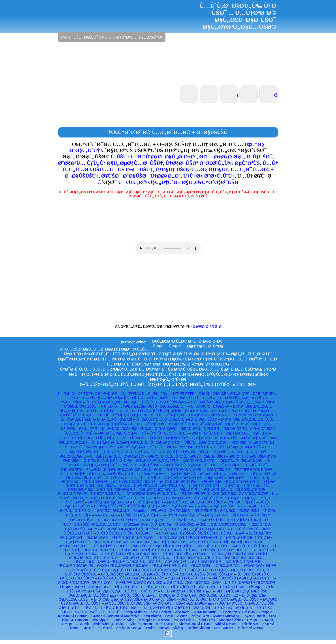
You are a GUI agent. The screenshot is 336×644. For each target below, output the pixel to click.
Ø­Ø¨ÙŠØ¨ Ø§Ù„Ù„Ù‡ (113, 511)
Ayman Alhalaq (123, 620)
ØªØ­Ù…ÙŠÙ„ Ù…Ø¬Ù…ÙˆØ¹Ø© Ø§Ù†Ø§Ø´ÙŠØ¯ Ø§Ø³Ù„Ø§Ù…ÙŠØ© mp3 (179, 595)
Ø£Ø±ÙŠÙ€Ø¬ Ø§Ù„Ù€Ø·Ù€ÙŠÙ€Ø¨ (195, 502)
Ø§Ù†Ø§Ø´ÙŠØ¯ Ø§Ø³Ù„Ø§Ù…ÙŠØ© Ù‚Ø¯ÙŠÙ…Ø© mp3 (216, 587)
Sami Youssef (224, 628)
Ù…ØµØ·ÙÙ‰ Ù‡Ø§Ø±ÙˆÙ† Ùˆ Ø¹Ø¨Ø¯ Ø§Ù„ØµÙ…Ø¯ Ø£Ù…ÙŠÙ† (120, 447)
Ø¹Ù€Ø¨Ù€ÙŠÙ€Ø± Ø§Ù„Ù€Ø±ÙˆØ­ (159, 542)
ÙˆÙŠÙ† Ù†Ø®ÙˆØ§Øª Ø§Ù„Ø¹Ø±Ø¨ (154, 157)
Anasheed (105, 628)
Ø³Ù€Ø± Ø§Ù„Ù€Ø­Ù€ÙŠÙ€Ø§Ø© (123, 566)
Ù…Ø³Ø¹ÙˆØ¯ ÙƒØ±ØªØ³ (210, 406)
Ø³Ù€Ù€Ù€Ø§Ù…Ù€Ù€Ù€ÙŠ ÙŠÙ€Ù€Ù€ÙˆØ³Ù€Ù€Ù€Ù (229, 411)
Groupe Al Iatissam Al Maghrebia (115, 616)
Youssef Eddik (184, 620)
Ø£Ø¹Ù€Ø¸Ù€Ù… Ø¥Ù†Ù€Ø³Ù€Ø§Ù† (193, 562)
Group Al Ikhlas (135, 612)
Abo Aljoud (100, 620)
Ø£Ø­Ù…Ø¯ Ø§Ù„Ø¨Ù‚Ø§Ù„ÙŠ (123, 415)
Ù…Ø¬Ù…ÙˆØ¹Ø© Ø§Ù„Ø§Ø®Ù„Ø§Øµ (150, 411)
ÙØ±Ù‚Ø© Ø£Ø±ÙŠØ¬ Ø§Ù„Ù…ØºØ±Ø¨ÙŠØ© (139, 429)
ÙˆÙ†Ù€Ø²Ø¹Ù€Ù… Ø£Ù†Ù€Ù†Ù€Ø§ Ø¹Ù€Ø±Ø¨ (119, 482)
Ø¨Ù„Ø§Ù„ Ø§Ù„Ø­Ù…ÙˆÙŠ (157, 461)
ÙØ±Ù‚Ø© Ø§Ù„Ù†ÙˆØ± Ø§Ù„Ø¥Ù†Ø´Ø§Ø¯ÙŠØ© (168, 182)
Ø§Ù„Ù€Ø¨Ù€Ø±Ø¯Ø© (170, 566)
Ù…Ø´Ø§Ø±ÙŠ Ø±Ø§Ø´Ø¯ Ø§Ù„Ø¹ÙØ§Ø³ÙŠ (96, 419)
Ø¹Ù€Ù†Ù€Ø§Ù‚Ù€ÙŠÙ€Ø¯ (133, 538)
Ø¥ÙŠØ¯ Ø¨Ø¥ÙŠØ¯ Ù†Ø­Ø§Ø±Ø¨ (141, 176)
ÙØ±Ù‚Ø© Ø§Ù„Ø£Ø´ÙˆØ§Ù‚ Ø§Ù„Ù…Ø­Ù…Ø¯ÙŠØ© (101, 438)
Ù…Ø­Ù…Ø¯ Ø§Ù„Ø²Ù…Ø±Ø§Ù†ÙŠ (179, 415)
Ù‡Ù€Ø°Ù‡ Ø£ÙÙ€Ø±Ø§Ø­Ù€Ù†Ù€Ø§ (231, 520)
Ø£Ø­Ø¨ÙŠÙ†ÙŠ (219, 470)
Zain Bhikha (152, 616)
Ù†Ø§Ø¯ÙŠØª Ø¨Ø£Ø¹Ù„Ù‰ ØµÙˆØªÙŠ (213, 163)
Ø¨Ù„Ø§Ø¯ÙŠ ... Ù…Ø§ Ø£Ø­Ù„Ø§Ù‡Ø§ (235, 490)
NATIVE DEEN (183, 394)
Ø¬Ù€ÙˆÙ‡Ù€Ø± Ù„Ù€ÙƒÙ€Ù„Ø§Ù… (126, 533)
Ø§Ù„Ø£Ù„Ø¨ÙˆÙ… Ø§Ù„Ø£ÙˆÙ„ (141, 587)
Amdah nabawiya (128, 628)
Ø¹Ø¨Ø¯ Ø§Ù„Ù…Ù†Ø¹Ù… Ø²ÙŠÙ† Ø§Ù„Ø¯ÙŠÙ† (187, 456)
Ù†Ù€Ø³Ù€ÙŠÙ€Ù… (107, 494)
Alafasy (178, 628)
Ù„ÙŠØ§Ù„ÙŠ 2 (184, 520)
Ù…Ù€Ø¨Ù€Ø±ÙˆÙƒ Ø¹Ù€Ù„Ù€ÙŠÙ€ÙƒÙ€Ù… (132, 520)
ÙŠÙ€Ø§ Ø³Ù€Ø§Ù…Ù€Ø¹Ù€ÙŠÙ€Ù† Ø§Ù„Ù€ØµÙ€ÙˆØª (224, 494)
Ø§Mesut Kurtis (205, 612)
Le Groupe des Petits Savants (253, 415)
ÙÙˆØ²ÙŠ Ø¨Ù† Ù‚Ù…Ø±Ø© (126, 452)
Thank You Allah (196, 506)
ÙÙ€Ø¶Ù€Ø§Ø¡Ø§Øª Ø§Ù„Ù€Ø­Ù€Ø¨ (130, 529)
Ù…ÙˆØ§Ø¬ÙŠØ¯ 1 (148, 502)
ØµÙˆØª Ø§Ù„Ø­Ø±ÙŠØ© (225, 478)
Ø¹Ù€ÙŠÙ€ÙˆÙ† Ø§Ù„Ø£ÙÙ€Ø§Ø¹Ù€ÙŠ (227, 511)
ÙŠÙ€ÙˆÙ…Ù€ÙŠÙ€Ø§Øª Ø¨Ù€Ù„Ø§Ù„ (162, 546)
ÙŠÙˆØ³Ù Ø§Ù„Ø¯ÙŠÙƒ (141, 465)
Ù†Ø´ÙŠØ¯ (266, 608)
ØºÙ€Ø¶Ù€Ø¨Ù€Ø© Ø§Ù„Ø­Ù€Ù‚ (151, 494)
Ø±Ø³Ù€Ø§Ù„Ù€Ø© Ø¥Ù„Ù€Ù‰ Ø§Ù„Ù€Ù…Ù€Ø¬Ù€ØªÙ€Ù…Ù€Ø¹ (168, 583)
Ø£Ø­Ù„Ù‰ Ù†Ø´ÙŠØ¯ (80, 612)
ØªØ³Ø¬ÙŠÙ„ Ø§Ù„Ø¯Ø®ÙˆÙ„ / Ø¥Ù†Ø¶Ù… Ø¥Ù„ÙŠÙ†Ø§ (112, 37)
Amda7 (150, 628)
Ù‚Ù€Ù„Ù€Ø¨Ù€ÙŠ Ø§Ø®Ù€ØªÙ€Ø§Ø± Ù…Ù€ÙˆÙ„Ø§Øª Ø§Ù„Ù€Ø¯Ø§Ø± (215, 538)
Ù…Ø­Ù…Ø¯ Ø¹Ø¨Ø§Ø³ (223, 465)
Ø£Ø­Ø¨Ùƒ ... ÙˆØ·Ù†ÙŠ (242, 486)
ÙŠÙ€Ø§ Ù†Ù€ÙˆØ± (212, 546)
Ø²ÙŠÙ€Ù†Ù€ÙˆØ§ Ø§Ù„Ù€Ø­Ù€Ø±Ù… (243, 578)
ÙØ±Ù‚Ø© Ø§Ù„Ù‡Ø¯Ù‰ (105, 424)
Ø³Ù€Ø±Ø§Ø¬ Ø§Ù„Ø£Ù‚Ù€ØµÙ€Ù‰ (231, 482)
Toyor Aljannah (254, 616)
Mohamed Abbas (231, 620)
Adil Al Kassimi (226, 624)
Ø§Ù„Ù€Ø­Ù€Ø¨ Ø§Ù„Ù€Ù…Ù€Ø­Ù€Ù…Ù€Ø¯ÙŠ (138, 574)
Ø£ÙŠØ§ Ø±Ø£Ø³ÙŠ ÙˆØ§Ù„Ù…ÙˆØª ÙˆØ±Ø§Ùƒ (204, 498)
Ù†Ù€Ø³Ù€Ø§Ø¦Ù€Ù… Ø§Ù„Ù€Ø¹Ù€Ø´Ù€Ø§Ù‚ (211, 524)
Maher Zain (219, 415)
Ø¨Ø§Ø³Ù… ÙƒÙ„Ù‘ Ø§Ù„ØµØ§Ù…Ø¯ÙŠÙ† (111, 163)
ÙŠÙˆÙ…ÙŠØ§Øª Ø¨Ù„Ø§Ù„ (206, 443)
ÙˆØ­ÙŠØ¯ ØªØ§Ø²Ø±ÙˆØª (168, 438)
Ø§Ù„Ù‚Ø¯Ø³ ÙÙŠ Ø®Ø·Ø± (228, 515)
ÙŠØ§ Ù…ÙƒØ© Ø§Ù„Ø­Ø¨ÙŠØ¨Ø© (175, 478)
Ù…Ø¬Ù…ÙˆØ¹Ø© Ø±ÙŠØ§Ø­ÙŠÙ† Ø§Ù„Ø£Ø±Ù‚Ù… (145, 406)
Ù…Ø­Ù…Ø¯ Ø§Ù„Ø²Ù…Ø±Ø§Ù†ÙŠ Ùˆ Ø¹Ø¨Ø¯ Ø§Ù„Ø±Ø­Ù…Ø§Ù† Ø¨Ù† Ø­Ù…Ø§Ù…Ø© (200, 424)
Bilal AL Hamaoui (75, 620)
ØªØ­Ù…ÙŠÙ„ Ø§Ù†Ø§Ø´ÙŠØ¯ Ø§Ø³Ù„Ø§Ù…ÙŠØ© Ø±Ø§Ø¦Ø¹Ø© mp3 (160, 603)
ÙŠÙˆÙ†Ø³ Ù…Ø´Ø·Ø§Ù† (200, 429)
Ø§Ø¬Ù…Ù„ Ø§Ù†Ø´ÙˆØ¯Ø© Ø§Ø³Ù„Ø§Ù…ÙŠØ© (220, 599)
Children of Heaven (151, 474)
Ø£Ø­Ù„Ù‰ (245, 608)
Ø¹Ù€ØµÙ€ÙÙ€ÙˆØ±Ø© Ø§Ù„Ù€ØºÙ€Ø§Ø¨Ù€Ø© (111, 570)
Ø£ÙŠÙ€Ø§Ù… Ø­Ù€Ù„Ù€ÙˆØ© (216, 566)
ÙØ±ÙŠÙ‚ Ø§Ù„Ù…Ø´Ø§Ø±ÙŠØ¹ (117, 456)
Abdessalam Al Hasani (195, 624)
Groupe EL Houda (260, 620)
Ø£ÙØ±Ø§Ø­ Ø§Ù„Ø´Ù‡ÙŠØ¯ (236, 157)
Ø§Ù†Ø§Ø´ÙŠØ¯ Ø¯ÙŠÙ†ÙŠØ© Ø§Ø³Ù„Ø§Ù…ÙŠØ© (135, 599)
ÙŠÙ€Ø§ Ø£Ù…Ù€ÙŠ (111, 546)
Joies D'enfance (106, 515)
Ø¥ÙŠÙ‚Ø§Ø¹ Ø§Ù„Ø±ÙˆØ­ (109, 502)
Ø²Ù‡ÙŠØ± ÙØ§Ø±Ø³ (183, 465)
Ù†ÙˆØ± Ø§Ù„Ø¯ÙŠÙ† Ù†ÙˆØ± (108, 461)
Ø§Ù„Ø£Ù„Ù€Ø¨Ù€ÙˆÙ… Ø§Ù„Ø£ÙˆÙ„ (170, 490)
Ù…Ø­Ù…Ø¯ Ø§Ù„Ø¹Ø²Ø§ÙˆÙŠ (237, 447)
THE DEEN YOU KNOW (253, 470)
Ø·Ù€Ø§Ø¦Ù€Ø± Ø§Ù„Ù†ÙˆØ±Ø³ (94, 558)
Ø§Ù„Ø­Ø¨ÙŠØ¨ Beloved (230, 506)
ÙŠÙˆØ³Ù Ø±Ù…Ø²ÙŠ (79, 429)
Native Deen (200, 616)
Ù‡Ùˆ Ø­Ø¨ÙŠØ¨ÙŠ (241, 502)
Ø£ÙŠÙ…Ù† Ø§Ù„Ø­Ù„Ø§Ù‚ (242, 461)
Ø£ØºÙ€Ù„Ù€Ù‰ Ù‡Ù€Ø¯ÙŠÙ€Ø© (206, 574)
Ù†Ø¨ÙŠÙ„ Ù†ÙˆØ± (193, 447)
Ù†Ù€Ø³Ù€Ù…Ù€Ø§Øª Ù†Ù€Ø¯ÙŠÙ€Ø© (151, 550)
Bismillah (140, 511)
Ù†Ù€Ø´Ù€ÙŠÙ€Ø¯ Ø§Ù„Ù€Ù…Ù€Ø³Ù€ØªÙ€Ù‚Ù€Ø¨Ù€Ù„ (219, 558)
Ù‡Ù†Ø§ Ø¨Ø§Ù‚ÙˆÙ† (209, 176)
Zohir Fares (206, 620)
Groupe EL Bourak (75, 624)
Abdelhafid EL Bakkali (109, 624)
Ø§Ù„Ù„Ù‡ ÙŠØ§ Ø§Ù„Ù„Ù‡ (111, 474)
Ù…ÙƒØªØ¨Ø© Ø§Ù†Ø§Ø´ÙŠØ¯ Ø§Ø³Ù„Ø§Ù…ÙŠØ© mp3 (187, 608)
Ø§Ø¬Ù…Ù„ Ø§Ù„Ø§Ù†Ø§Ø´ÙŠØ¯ (111, 608)
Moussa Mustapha (226, 616)
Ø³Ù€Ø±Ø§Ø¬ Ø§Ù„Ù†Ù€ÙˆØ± (147, 524)
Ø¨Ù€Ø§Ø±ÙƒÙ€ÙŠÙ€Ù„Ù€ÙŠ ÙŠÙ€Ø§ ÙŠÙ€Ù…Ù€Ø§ (202, 533)
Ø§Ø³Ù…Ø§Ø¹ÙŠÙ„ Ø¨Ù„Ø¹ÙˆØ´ (224, 394)
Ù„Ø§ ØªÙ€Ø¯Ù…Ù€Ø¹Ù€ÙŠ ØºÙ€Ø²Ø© (97, 542)
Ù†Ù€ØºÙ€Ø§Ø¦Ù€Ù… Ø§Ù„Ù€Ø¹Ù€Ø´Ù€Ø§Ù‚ (191, 570)
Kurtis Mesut (165, 624)
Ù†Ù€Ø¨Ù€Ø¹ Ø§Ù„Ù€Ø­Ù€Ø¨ (186, 554)
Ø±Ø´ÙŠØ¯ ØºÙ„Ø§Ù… (78, 415)
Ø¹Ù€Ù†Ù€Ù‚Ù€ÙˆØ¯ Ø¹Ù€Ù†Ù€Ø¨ (85, 583)
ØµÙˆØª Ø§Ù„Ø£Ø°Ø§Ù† (179, 482)
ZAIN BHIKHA (265, 394)
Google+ (175, 346)
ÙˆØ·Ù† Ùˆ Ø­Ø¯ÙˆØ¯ (205, 486)
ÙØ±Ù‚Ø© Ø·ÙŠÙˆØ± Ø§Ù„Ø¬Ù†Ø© (88, 394)
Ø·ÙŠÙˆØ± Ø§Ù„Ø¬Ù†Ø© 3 (142, 515)
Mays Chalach (161, 612)
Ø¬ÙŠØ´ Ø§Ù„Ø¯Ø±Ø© (185, 470)
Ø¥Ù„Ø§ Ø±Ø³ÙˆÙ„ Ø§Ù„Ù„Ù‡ (146, 558)
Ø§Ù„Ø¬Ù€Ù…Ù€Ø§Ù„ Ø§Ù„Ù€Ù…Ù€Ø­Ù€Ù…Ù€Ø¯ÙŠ (117, 562)
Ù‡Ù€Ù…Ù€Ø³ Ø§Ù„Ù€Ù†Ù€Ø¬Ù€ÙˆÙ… (218, 550)
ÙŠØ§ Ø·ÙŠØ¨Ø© (183, 474)
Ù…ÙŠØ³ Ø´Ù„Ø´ (186, 398)
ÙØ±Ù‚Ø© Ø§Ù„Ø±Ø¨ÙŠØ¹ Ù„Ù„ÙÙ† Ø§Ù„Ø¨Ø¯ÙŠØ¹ (136, 443)
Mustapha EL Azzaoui (154, 620)
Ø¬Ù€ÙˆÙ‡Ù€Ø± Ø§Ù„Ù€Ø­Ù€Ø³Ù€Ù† (130, 554)
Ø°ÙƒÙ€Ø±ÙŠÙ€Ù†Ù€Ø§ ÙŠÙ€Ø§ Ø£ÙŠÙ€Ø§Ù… (228, 542)
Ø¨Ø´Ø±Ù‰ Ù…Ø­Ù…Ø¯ (125, 478)
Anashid (88, 628)
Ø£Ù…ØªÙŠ (75, 502)
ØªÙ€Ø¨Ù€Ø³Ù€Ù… (75, 546)
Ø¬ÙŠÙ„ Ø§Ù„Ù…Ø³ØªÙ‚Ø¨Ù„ (224, 474)
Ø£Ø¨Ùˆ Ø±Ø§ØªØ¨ (101, 411)
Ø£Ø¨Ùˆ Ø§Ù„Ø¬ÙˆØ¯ (200, 461)
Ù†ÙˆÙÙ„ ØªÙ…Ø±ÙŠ (169, 433)
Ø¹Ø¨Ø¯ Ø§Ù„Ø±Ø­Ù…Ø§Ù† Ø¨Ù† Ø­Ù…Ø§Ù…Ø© (230, 433)
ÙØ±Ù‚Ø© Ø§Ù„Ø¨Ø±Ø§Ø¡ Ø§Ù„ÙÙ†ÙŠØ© (190, 452)
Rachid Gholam (199, 628)
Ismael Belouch (176, 616)
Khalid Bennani (141, 624)
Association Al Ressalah (238, 612)
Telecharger (250, 624)
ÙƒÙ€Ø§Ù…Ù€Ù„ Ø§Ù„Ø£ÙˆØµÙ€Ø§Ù (195, 529)
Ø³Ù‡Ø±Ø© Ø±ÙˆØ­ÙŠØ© (171, 511)
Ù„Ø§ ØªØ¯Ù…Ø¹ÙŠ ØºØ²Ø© (214, 438)
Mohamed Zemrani (251, 628)
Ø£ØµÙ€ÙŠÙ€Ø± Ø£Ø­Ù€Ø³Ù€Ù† (86, 587)
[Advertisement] (168, 63)
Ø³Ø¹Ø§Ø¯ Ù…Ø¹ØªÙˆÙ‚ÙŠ (253, 443)
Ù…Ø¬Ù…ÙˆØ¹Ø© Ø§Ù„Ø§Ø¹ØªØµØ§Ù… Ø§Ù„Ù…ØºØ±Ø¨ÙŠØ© (117, 398)
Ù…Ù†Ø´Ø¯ (111, 612)
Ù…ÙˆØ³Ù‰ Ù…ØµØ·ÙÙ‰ (144, 394)
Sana (273, 616)
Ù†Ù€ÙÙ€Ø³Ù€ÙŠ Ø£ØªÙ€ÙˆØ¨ (250, 583)
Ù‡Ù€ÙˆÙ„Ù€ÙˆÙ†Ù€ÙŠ (251, 546)
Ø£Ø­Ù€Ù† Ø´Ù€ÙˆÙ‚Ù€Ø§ (188, 578)
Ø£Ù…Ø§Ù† (171, 506)
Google (158, 346)
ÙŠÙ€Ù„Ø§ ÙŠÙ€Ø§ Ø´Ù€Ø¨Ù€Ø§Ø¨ (240, 554)
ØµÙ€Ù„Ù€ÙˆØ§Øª (72, 494)
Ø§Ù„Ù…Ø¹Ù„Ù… (259, 498)
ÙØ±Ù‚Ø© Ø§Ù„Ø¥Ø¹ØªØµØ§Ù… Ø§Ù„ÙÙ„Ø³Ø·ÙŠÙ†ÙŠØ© (136, 402)
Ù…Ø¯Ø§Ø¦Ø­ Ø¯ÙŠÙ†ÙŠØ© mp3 (187, 591)
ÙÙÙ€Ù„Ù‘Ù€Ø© (146, 498)
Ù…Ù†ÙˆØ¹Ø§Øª (72, 474)
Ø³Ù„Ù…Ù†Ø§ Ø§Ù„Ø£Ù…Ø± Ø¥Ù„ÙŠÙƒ (152, 486)
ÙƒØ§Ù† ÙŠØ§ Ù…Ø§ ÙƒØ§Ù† (192, 169)
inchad (164, 628)
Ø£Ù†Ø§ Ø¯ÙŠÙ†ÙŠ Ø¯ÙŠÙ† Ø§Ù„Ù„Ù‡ (126, 506)
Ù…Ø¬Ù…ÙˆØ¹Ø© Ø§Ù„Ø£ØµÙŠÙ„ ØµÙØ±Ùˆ (125, 470)
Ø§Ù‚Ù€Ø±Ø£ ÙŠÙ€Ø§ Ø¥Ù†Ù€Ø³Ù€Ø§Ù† (131, 578)
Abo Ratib (182, 612)
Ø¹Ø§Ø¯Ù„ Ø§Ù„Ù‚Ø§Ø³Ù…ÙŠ (122, 433)
